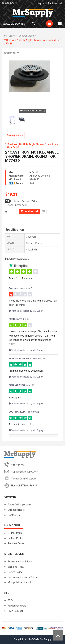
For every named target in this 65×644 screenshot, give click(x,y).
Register (52, 3)
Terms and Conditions (20, 562)
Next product (11, 53)
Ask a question (15, 135)
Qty (7, 212)
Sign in (41, 3)
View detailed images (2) (32, 111)
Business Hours (16, 510)
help (61, 3)
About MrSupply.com (19, 505)
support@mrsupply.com (25, 472)
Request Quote (16, 543)
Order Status (15, 533)
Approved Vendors (40, 176)
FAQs (11, 600)
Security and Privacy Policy (22, 577)
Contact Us (14, 515)
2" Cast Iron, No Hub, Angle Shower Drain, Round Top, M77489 (32, 42)
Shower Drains (27, 36)
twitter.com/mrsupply (24, 479)
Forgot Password (17, 606)
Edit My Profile (16, 538)
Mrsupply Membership (20, 582)
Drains (12, 36)
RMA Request (15, 611)
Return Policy (15, 572)
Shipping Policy (16, 567)
